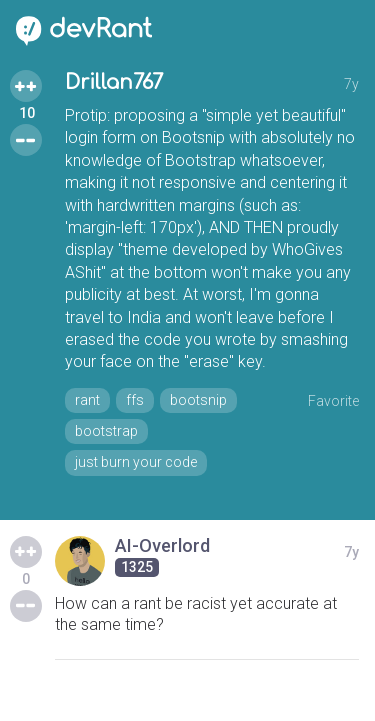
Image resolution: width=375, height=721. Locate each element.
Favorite (333, 401)
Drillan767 (114, 82)
